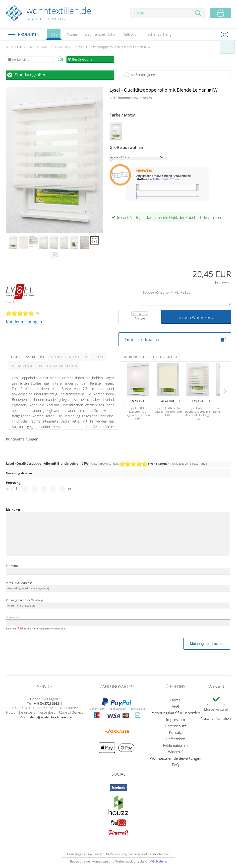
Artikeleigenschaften (69, 357)
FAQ (176, 765)
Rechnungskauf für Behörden (175, 713)
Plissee (71, 34)
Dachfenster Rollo (100, 34)
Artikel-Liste (21, 60)
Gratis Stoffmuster (142, 339)
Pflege (98, 357)
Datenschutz (175, 726)
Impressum (176, 719)
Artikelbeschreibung (28, 357)
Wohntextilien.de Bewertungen (176, 758)
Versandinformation (216, 718)
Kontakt (176, 732)
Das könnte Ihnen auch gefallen (150, 357)
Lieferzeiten (176, 739)
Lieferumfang (22, 366)
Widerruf (175, 752)
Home (175, 700)
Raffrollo (130, 34)
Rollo (54, 36)
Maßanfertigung (143, 75)
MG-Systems (158, 861)
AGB (175, 706)
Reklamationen (175, 745)
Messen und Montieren (58, 366)
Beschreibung (82, 59)
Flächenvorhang (158, 34)
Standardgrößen (31, 75)
